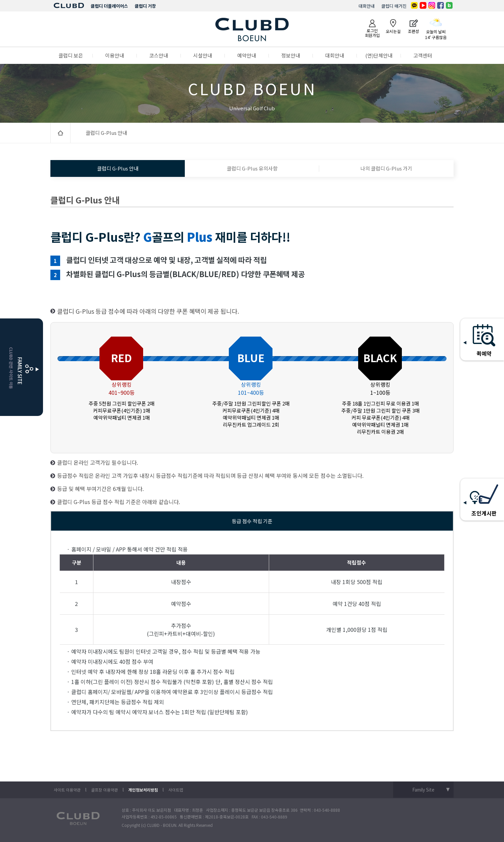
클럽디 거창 (145, 6)
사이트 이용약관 (67, 790)
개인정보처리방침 (143, 790)
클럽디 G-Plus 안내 (118, 168)
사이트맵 (176, 790)
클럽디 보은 (71, 55)
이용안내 (115, 55)
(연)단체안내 (379, 55)
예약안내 (247, 55)
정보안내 (291, 55)
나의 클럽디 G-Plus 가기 (386, 168)
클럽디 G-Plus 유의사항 (252, 168)
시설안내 (203, 55)
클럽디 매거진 (394, 6)
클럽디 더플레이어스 (109, 6)
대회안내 (367, 6)
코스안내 (159, 55)
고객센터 (423, 55)
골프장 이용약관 (104, 790)
